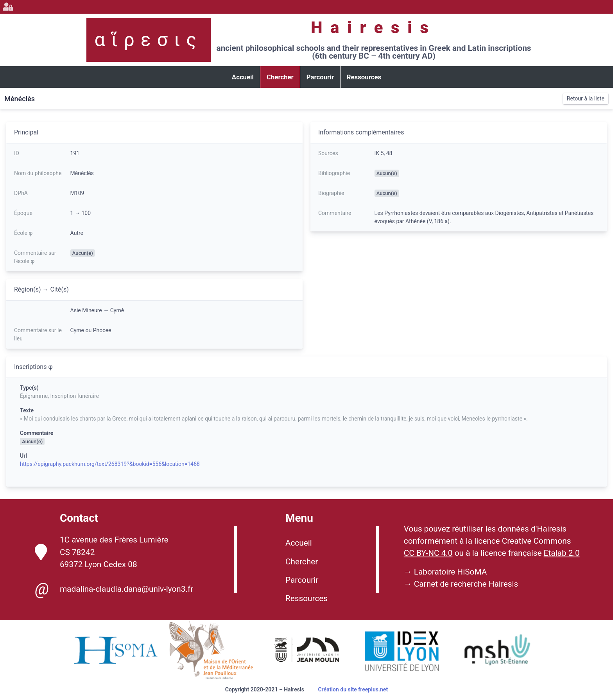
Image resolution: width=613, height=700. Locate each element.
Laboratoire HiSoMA (451, 572)
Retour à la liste (586, 98)
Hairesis (374, 28)
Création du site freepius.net (353, 689)
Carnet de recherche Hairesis (466, 584)
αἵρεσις (149, 40)
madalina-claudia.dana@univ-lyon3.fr (114, 589)
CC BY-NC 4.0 (428, 553)
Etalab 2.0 (562, 553)
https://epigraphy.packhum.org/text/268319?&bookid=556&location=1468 (110, 464)
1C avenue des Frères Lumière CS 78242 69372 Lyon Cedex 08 (102, 552)
